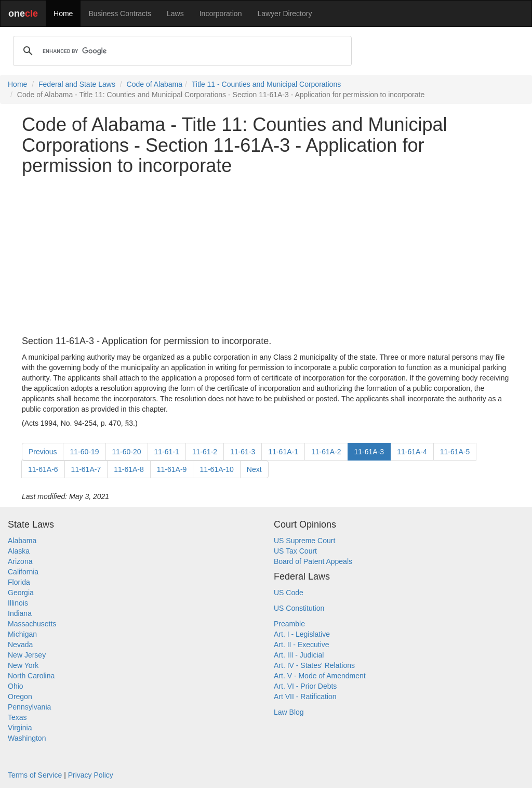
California (23, 572)
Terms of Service (35, 775)
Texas (17, 717)
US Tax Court (295, 551)
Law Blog (289, 712)
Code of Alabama (155, 84)
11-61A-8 (129, 469)
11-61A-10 (216, 469)
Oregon (20, 697)
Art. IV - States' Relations (314, 665)
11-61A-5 (455, 452)
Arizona (20, 561)
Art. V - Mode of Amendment (320, 676)
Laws (175, 14)
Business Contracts (120, 14)
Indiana (20, 613)
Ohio (16, 686)
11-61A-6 (43, 469)
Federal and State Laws (77, 84)
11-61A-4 (412, 452)
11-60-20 (127, 452)
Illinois (18, 603)
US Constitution (299, 608)
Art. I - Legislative (302, 634)
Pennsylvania (29, 707)
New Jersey (27, 655)
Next (254, 469)
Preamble (289, 624)
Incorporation (221, 14)
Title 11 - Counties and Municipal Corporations (266, 84)
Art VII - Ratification (305, 697)
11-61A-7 (86, 469)
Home (63, 14)
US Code (289, 593)
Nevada (20, 645)
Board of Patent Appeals (313, 561)
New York (23, 665)
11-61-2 (205, 452)
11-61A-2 (326, 452)
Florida (19, 582)
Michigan (22, 634)
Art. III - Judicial (299, 655)
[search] (181, 51)
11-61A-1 (283, 452)
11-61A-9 (172, 469)
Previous (43, 452)
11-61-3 (243, 452)
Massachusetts (32, 624)
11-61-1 (167, 452)
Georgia (21, 593)
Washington (27, 738)
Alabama (22, 541)
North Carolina (31, 676)
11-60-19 (84, 452)
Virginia (20, 728)
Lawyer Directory (284, 14)
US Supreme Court (304, 541)
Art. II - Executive (302, 645)
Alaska (19, 551)
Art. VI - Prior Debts (305, 686)
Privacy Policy (91, 775)
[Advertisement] (266, 256)
